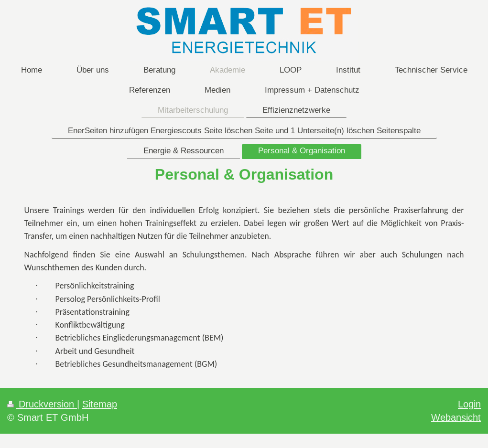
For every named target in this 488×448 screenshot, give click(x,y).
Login (469, 404)
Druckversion (42, 404)
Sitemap (100, 404)
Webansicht (456, 417)
